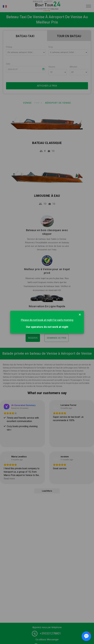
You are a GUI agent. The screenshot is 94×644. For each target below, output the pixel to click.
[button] (86, 636)
